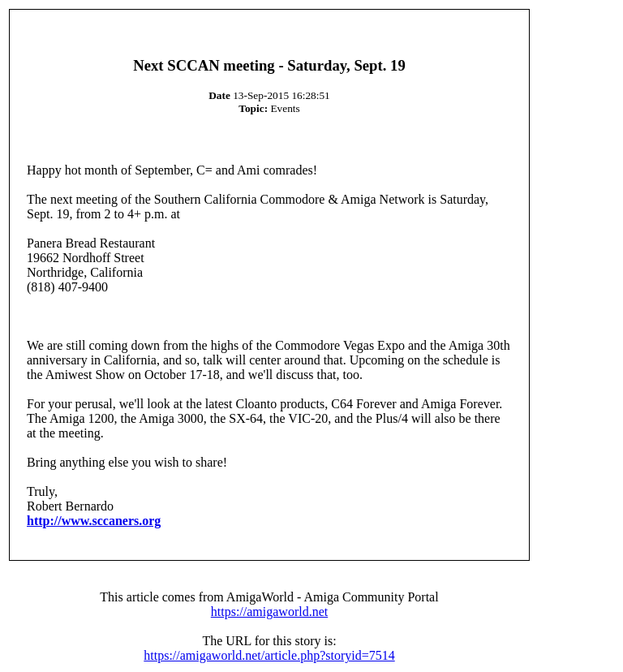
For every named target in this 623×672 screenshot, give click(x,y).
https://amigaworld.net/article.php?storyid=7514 (269, 655)
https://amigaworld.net (269, 612)
